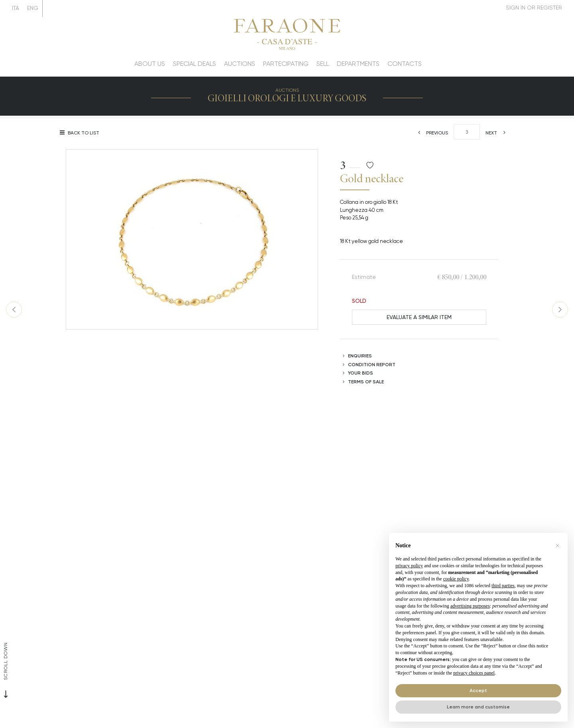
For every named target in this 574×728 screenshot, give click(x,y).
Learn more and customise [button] (478, 707)
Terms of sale (366, 382)
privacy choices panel (474, 673)
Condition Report (372, 364)
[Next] (498, 133)
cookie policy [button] (456, 579)
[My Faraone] (534, 8)
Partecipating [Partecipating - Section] (286, 64)
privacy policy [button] (409, 566)
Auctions (287, 90)
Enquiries (360, 356)
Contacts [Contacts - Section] (405, 64)
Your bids (361, 373)
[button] (557, 546)
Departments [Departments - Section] (358, 64)
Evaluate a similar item (419, 317)
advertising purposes (470, 606)
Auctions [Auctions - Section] (240, 64)
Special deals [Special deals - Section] (195, 64)
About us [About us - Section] (150, 64)
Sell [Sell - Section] (323, 64)
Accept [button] (478, 690)
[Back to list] (82, 133)
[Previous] (431, 133)
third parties (503, 586)
